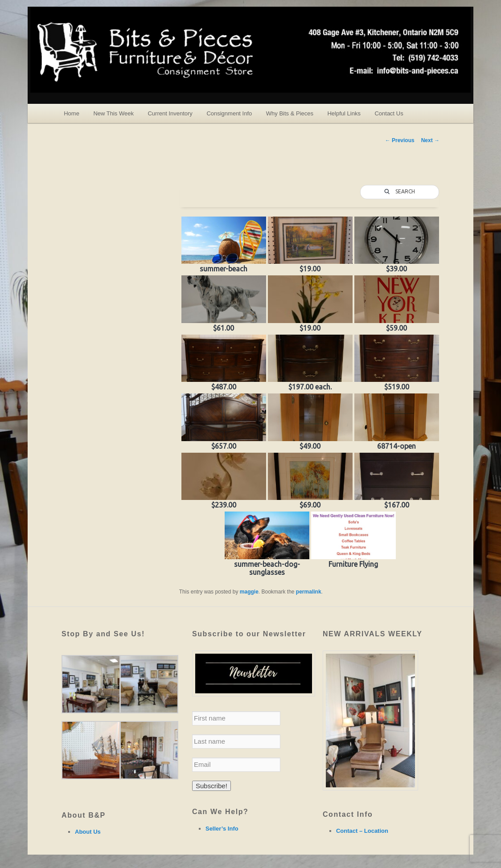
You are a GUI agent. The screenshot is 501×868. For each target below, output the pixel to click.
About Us (88, 832)
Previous (400, 140)
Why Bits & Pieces (290, 113)
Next (430, 140)
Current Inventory (170, 113)
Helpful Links (344, 113)
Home (72, 113)
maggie (249, 592)
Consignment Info (229, 113)
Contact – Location (362, 831)
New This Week (113, 113)
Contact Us (389, 113)
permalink (309, 592)
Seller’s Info (222, 829)
